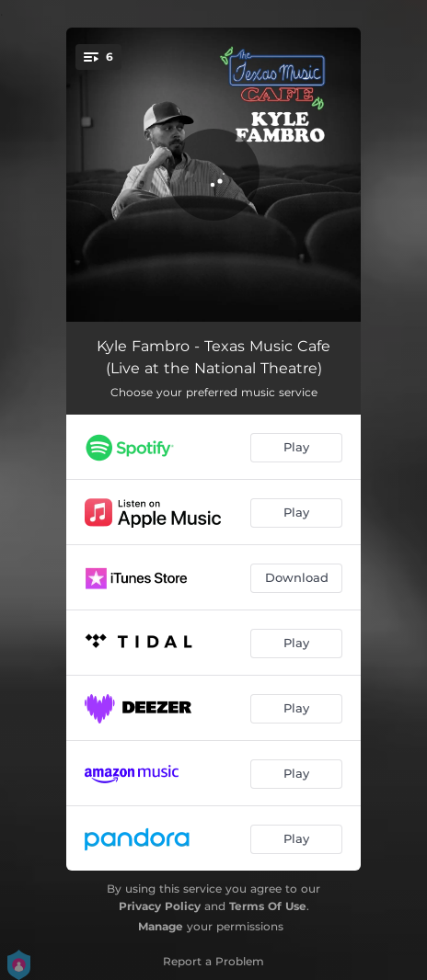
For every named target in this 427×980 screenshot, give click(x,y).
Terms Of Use (268, 906)
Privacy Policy (160, 906)
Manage (161, 926)
